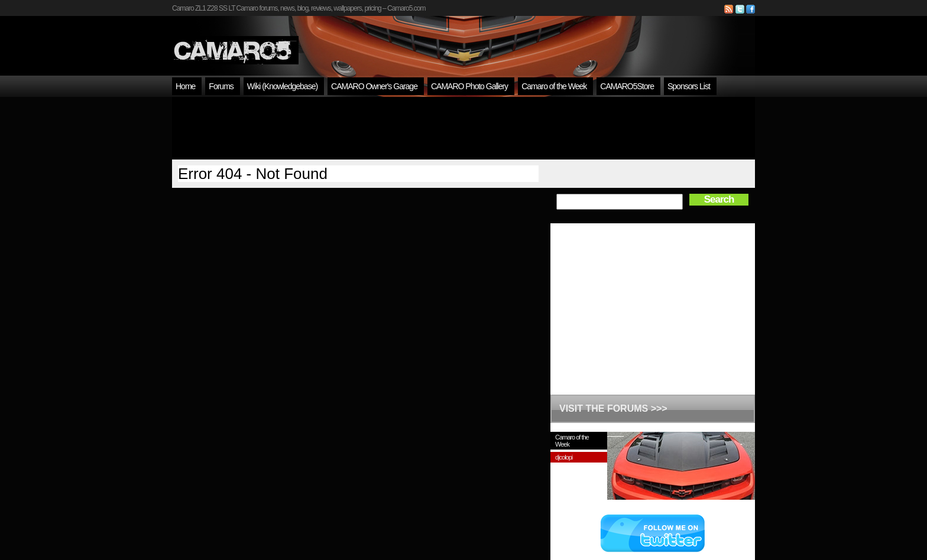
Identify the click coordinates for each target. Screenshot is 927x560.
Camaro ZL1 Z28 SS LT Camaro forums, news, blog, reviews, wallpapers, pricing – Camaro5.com (299, 8)
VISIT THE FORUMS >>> (613, 408)
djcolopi (564, 457)
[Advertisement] (463, 128)
